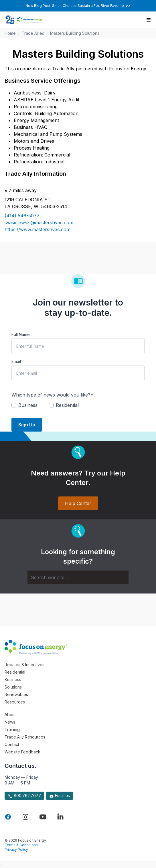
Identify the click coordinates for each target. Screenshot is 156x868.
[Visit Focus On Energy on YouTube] (43, 817)
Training (12, 729)
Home (10, 33)
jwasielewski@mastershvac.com (39, 223)
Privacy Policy (16, 849)
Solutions (13, 687)
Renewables (16, 694)
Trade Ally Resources (25, 737)
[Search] (78, 577)
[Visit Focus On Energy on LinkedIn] (60, 817)
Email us (60, 796)
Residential (15, 672)
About (10, 715)
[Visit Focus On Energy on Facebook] (8, 817)
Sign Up (27, 425)
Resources (15, 702)
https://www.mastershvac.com (37, 229)
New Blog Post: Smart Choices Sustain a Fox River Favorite (78, 6)
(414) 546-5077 (22, 216)
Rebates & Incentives (24, 665)
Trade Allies (33, 33)
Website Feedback (22, 752)
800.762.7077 (24, 796)
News (10, 722)
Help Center (78, 503)
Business (13, 679)
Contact (12, 744)
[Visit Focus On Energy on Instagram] (25, 817)
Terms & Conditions (21, 845)
